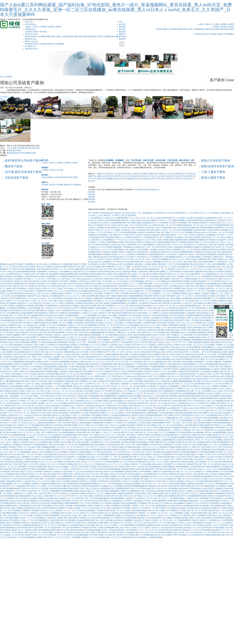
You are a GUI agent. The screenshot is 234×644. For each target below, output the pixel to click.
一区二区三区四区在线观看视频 (48, 437)
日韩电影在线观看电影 (132, 484)
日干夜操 (159, 342)
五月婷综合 (106, 223)
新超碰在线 (29, 508)
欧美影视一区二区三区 (58, 535)
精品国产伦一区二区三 (222, 530)
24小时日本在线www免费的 (155, 349)
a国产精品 (230, 245)
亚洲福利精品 (212, 218)
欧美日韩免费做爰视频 (202, 369)
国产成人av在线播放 (168, 442)
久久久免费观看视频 (120, 218)
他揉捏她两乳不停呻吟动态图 (213, 276)
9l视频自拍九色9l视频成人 (99, 235)
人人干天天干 (166, 293)
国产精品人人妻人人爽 (126, 445)
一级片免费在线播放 (115, 484)
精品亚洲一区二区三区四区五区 (30, 303)
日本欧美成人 (199, 459)
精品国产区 (223, 240)
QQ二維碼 (45, 243)
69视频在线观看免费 (126, 493)
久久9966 (54, 347)
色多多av (57, 471)
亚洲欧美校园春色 (173, 337)
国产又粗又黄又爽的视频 (68, 484)
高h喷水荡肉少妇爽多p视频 (98, 523)
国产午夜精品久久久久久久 (46, 464)
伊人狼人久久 (107, 328)
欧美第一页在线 (137, 328)
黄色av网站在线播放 (161, 315)
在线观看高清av (52, 306)
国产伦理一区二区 (194, 276)
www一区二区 (205, 225)
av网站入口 (24, 371)
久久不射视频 (92, 420)
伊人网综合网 (160, 245)
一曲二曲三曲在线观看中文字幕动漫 (142, 386)
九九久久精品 (217, 391)
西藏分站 (146, 174)
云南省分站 (137, 174)
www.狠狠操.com (67, 271)
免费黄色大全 (223, 408)
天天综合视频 (209, 345)
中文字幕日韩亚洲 (183, 376)
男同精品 (210, 252)
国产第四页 (162, 486)
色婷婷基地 (180, 449)
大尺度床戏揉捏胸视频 (77, 367)
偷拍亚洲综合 (89, 303)
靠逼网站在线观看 (180, 293)
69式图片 (103, 264)
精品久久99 (128, 281)
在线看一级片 (77, 515)
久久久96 (129, 240)
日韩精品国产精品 (172, 330)
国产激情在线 (34, 281)
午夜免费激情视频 (32, 430)
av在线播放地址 (115, 459)
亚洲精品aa (219, 228)
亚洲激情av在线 (28, 349)
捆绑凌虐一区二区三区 (105, 320)
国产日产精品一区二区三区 (205, 359)
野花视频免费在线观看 (17, 393)
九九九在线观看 (61, 452)
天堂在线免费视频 (49, 476)
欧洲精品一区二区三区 (15, 291)
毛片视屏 (81, 374)
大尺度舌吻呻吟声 (167, 454)
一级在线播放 (137, 501)
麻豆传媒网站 (165, 279)
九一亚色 (217, 347)
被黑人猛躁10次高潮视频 (126, 298)
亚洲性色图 (91, 459)
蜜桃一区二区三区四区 (79, 337)
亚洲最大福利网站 (100, 410)
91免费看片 (202, 267)
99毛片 (168, 420)
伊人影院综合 (162, 386)
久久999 (29, 289)
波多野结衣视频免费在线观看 (173, 310)
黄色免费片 (86, 442)
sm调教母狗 (198, 284)
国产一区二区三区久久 (186, 296)
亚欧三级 (12, 271)
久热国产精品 (143, 271)
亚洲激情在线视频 (211, 315)
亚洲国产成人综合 (143, 425)
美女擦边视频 (47, 342)
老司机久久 (187, 447)
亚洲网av (29, 530)
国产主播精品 (194, 223)
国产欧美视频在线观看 (162, 242)
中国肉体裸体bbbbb (37, 371)
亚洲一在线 (85, 489)
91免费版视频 (87, 410)
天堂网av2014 (220, 286)
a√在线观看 (38, 471)
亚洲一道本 (221, 267)
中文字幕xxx (198, 420)
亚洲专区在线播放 (130, 271)
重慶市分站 (101, 174)
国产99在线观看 (136, 396)
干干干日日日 (119, 240)
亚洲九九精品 (192, 259)
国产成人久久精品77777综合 (40, 406)
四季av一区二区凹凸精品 (149, 279)
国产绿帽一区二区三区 (181, 384)
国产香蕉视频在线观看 (12, 489)
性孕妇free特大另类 (114, 406)
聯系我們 (31, 49)
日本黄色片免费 (143, 435)
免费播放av (116, 330)
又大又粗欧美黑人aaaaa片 (46, 349)
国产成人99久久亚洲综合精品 (200, 318)
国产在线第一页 (187, 320)
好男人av (10, 379)
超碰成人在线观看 (111, 252)
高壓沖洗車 (78, 36)
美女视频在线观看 (70, 435)
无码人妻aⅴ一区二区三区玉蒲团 (221, 232)
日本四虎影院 (80, 454)
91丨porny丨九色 (210, 469)
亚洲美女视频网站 (7, 364)
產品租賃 (31, 39)
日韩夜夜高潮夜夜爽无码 (42, 408)
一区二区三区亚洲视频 (12, 510)
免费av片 (126, 406)
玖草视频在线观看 (57, 296)
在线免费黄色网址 (142, 367)
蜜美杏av (61, 530)
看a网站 (175, 491)
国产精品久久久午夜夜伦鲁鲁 (50, 286)
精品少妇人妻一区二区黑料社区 (25, 286)
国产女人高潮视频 (199, 515)
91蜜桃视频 (24, 342)
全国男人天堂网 (190, 513)
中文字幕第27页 (14, 269)
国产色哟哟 (224, 284)
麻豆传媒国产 (158, 286)
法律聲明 (58, 27)
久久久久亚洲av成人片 (130, 391)
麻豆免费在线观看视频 (203, 298)
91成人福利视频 (23, 457)
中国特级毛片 (201, 235)
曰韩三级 (36, 506)
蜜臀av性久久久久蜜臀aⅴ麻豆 (129, 332)
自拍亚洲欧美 (95, 413)
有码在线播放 (142, 537)
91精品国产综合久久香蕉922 (38, 296)
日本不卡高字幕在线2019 (163, 289)
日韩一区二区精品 (33, 384)
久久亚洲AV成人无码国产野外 (102, 279)
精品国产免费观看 (166, 532)
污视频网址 (73, 281)
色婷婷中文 (216, 389)
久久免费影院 (221, 486)
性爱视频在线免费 (68, 430)
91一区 (219, 293)
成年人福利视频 (114, 508)
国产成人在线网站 (186, 491)
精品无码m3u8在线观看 (211, 396)
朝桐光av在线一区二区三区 (206, 337)
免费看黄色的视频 (30, 525)
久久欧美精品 (171, 254)
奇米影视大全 (212, 240)
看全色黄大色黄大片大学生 (157, 230)
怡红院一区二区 (212, 384)
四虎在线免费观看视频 (188, 306)
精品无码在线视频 (97, 445)
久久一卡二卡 (105, 276)
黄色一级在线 (78, 357)
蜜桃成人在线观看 (126, 252)
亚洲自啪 (176, 452)
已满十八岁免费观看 (73, 537)
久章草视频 (124, 293)
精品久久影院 (185, 286)
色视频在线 (153, 410)
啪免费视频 (109, 240)
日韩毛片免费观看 (97, 352)
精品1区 (175, 242)
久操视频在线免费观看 (46, 423)
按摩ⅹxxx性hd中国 (29, 335)
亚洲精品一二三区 (92, 374)
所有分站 (92, 181)
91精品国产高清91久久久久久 (115, 254)
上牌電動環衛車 (67, 36)
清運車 (58, 36)
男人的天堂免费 (136, 315)
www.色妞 (106, 349)
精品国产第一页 (173, 218)
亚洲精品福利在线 (17, 376)
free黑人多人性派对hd (97, 220)
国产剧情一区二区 (81, 271)
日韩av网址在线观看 (193, 237)
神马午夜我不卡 (120, 269)
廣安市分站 (173, 176)
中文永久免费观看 (193, 476)
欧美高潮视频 (142, 442)
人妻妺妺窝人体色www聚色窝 (198, 313)
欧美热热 (166, 301)
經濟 (38, 148)
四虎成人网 (14, 501)
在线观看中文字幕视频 (25, 306)
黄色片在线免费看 (174, 250)
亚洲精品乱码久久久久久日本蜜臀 (126, 369)
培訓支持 (36, 44)
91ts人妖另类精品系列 (15, 293)
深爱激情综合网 (204, 259)
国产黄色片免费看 (102, 303)
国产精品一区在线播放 (127, 435)
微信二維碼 (46, 204)
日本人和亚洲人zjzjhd (54, 284)
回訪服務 (43, 44)
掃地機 (47, 36)
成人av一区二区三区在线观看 (100, 310)
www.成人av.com (74, 410)
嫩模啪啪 (162, 501)
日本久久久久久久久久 (185, 323)
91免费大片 (145, 337)
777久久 (154, 515)
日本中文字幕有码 (102, 367)
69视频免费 (117, 247)
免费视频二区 (35, 342)
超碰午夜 (4, 454)
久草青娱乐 (146, 318)
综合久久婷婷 (210, 242)
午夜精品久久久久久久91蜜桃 (100, 247)
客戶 (18, 148)
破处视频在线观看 (10, 513)
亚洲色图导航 (72, 291)
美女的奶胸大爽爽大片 (208, 262)
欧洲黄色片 (19, 345)
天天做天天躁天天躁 (117, 245)
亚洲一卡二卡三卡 (225, 218)
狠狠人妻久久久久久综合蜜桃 (165, 308)
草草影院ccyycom (200, 232)
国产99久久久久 (28, 367)
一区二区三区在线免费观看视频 (181, 230)
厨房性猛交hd (216, 342)
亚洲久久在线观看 (15, 279)
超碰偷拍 (145, 476)
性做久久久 (199, 242)
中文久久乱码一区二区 (109, 435)
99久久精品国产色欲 (191, 464)
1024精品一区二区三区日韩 (161, 520)
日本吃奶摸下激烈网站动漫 (15, 284)
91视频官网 (122, 274)
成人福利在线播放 (150, 220)
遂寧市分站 (119, 176)
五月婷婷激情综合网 (115, 437)
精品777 (136, 320)
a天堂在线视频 (142, 250)
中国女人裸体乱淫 (227, 237)
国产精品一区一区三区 (114, 281)
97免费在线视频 (52, 371)
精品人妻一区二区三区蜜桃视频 (122, 367)
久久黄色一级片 (72, 332)
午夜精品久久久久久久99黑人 (146, 240)
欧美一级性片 (49, 381)
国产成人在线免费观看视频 (186, 393)
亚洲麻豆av (103, 389)
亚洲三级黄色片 (209, 496)
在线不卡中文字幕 (105, 269)
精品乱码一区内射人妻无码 (132, 220)
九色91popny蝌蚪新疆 (76, 269)
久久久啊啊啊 (68, 323)
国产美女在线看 (79, 376)
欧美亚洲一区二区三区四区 (207, 354)
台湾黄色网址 (135, 476)
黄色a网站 (72, 462)
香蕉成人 (35, 452)
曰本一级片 (90, 498)
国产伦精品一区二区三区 (171, 232)
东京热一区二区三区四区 (168, 267)
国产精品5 (117, 391)
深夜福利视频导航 (171, 435)
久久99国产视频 (169, 523)
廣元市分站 (110, 176)
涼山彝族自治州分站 (149, 179)
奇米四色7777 (136, 464)
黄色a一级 (180, 423)
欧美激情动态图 (224, 254)
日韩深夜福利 (79, 323)
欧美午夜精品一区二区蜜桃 (148, 313)
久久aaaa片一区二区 (45, 298)
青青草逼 (140, 269)
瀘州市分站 (191, 174)
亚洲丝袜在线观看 (134, 323)
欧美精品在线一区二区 (187, 267)
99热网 (9, 352)
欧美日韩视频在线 (121, 396)
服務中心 (31, 41)
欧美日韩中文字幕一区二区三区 (96, 403)
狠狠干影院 (47, 467)
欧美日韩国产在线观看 (166, 323)
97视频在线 (222, 301)
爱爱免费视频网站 (183, 467)
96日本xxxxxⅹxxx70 (148, 325)
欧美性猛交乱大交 (147, 357)
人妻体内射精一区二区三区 (54, 496)
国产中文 (47, 523)
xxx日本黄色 (156, 310)
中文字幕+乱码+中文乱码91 (132, 235)
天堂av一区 (211, 374)
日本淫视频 (31, 284)
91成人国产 (47, 474)
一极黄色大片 (20, 384)
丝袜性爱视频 (69, 379)
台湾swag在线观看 (202, 491)
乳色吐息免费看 (132, 310)
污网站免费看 (154, 364)
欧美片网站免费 (43, 269)
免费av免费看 (84, 335)
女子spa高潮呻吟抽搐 (11, 313)
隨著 (22, 148)
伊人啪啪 (84, 310)
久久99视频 (209, 286)
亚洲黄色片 (141, 228)
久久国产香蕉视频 (34, 308)
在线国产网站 (202, 513)
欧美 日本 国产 (57, 396)
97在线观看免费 (104, 489)
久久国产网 (134, 279)
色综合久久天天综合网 (196, 289)
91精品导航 (8, 469)
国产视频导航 (199, 474)
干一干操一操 (115, 457)
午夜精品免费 (89, 320)
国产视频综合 (133, 303)
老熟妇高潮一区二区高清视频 (154, 396)
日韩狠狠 (161, 376)
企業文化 (36, 27)
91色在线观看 (151, 384)
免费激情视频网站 (98, 332)
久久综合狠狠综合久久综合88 (100, 218)
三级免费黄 (171, 269)
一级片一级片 (69, 401)
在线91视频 (91, 318)
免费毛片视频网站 (14, 335)
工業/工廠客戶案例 (213, 172)
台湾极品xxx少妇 (179, 345)
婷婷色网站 (64, 413)
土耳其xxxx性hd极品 (188, 330)
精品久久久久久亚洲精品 (168, 515)
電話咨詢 (92, 192)
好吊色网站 (148, 420)
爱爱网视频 (173, 325)
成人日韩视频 (134, 291)
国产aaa (147, 523)
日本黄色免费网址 (195, 257)
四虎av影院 (96, 349)
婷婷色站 (189, 310)
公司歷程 (43, 27)
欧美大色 (221, 532)
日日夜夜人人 (50, 386)
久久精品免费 (74, 349)
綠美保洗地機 (30, 36)
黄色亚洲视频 (82, 430)
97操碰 (7, 418)
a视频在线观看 (111, 493)
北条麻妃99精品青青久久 (134, 237)
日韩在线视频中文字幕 (49, 506)
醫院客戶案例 (14, 166)
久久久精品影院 (185, 515)
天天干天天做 (85, 503)
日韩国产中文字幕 (95, 408)
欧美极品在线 (73, 276)
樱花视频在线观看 (14, 381)
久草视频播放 (55, 513)
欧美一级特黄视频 (171, 286)
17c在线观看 (61, 276)
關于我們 (31, 24)
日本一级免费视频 (19, 486)
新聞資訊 (31, 29)
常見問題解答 (59, 44)
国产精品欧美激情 (117, 257)
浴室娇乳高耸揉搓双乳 (185, 440)
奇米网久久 (71, 325)
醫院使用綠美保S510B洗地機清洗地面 (21, 153)
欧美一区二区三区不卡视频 (206, 301)
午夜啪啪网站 (174, 386)
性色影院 (175, 369)
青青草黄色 (8, 354)
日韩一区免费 (176, 459)
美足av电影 (41, 284)
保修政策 (50, 44)
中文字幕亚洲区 (223, 525)
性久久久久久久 (60, 291)
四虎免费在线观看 (71, 425)
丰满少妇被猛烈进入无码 (52, 454)
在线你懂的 (38, 515)
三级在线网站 (66, 501)
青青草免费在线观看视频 (110, 359)
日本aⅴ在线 (151, 259)
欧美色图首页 (208, 518)
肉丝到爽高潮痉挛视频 (96, 296)
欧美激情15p (188, 359)
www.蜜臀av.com (121, 413)
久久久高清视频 (160, 281)
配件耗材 (116, 36)
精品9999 (140, 469)
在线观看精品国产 (164, 430)
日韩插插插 (127, 247)
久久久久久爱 (123, 306)
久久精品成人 (69, 301)
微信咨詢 (92, 194)
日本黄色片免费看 (61, 267)
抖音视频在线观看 (175, 447)
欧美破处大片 (110, 423)
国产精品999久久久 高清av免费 (50, 340)
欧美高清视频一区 (25, 440)
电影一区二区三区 (53, 352)
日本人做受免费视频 (146, 245)
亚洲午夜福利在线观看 (166, 457)
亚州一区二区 (146, 506)
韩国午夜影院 (139, 384)
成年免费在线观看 (29, 269)
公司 (8, 148)
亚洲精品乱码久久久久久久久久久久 (81, 464)
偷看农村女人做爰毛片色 (107, 274)
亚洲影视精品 (118, 250)
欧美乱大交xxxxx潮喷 (90, 286)
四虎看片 (135, 357)
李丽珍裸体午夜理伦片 (153, 296)
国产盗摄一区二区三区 (141, 389)
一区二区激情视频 (79, 459)
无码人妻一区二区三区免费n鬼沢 (49, 435)
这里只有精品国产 (169, 296)
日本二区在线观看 (139, 230)
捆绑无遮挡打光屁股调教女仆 (125, 364)
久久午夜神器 (85, 386)
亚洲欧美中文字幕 (112, 293)
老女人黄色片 (227, 389)
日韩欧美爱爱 (88, 371)
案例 (34, 148)
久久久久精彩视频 (219, 298)
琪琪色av (45, 323)
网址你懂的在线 (175, 364)
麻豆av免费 (161, 218)
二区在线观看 (106, 398)
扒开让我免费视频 (198, 384)
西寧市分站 (161, 179)
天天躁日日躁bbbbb (146, 481)
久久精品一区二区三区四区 (141, 528)
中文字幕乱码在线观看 (100, 245)
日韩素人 (10, 493)
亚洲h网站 (207, 257)
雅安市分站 (191, 176)
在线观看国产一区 (197, 274)
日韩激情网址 (42, 271)
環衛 (15, 148)
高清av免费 (52, 410)
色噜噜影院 (191, 484)
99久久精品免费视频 (182, 379)
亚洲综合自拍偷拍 (188, 462)
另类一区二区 (145, 310)
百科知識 (43, 32)
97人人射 (109, 308)
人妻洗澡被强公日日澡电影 (57, 281)
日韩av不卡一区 (164, 220)
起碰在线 (25, 332)
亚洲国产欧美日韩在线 (127, 242)
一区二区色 (24, 396)
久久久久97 (16, 301)
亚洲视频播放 (139, 281)
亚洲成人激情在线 (158, 298)
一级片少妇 (41, 293)
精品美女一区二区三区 (167, 225)
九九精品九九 (206, 479)
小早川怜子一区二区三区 (195, 291)
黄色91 (178, 320)
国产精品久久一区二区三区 (102, 250)
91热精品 (202, 245)
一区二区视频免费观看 (22, 452)
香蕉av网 (72, 267)
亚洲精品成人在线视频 (74, 303)
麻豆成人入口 (182, 257)
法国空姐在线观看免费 (98, 437)
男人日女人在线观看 (40, 401)
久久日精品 (76, 286)
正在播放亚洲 (114, 479)
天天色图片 (59, 289)
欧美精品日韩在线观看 (143, 289)
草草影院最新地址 (41, 313)
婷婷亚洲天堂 (8, 281)
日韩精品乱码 (200, 218)
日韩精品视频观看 (66, 347)
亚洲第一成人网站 (187, 218)
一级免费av (154, 250)
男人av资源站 (198, 525)
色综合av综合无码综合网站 (137, 376)
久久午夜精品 (25, 274)
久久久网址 (164, 503)
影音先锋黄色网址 (103, 318)
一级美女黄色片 (115, 384)
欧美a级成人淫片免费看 (54, 315)
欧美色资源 (88, 293)
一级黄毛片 (190, 498)
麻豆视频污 (56, 406)
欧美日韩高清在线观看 (74, 530)
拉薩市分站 (188, 179)
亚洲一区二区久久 (173, 245)
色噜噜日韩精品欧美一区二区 (188, 225)
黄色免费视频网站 (219, 264)
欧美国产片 (205, 223)
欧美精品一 (18, 403)
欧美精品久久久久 (75, 342)
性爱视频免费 (46, 364)
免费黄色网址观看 (112, 528)
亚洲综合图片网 (70, 298)
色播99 (139, 242)
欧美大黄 (80, 532)
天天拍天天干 (188, 303)
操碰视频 (106, 518)
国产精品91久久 (150, 430)
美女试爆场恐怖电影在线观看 (179, 281)
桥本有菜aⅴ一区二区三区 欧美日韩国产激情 (30, 410)
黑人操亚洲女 (78, 391)
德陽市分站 (92, 176)
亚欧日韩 (197, 423)
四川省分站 (119, 174)
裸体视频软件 (111, 298)
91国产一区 (48, 362)
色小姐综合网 (111, 445)
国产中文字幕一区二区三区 (134, 259)
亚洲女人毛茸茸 (173, 352)
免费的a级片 (67, 486)
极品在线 (85, 306)
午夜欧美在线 (84, 281)
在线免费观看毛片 (114, 393)
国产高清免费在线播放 (205, 228)
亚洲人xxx (31, 391)
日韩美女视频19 (176, 271)
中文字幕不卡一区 (223, 235)
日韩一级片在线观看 (93, 289)
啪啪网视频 (109, 396)
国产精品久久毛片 (69, 279)
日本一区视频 (149, 398)
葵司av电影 (55, 501)
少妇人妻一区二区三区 (145, 428)
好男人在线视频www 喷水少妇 (68, 310)
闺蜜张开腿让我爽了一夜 (162, 264)
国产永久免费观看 (127, 264)
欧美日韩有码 (105, 271)
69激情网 (198, 271)
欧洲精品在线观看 (178, 437)
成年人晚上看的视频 (215, 401)
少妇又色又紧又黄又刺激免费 (51, 379)
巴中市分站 (92, 179)
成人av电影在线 (70, 532)
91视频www (18, 459)
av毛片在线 (26, 310)
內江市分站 (128, 176)
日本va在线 (42, 264)
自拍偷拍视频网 (143, 298)
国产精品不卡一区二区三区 (184, 471)
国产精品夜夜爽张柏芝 (129, 513)
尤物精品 (89, 298)
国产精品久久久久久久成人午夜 (177, 274)
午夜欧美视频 (188, 271)
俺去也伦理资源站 (141, 252)
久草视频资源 (155, 252)
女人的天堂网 (164, 284)
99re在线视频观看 (19, 296)
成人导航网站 (10, 306)
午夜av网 (167, 369)
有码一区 (93, 259)
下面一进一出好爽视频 (22, 484)
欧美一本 (10, 369)
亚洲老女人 (58, 335)
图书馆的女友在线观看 (218, 250)
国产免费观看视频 (82, 445)
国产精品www (113, 264)
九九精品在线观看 (34, 328)
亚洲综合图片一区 (195, 501)
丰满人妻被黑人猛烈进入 (137, 301)
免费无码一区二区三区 (122, 430)
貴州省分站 (128, 174)
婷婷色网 (128, 486)
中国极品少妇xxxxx (108, 374)
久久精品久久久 (87, 313)
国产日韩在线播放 (224, 374)
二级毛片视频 (47, 532)
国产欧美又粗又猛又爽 (24, 479)
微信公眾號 (46, 224)
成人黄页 (24, 281)
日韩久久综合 (128, 496)
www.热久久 (147, 315)
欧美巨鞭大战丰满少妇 (114, 520)
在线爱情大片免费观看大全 (138, 254)
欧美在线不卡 (177, 279)
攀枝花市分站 (181, 174)
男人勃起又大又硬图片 (62, 384)
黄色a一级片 (132, 467)
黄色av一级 (194, 254)
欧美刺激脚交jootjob (175, 367)
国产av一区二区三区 (9, 467)
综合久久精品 (84, 393)
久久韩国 (33, 369)
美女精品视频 (127, 459)
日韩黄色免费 (55, 520)
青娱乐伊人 (204, 520)
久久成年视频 (104, 342)
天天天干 (64, 449)
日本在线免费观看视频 (213, 437)
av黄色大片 (119, 237)
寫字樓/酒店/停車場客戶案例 (23, 172)
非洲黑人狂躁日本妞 (168, 276)
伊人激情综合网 (144, 352)
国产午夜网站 (178, 389)
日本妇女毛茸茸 (119, 310)
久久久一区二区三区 (64, 391)
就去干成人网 (44, 332)
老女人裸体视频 (155, 262)
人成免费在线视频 (149, 323)
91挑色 (172, 393)
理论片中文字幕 (28, 489)
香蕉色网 (166, 303)
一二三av (83, 315)
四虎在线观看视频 (194, 347)
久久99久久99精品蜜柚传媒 (207, 364)
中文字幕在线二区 (100, 225)
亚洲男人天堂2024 (22, 369)
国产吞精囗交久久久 (210, 447)
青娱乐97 (163, 250)
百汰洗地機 (40, 36)
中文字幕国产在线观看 (223, 271)
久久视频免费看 (79, 479)
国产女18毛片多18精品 (126, 228)
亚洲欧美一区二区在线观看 (182, 335)
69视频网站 (129, 520)
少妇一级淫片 (32, 357)
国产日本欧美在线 (34, 393)
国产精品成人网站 (159, 352)
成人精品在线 (126, 479)
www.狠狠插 (137, 247)
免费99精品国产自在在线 (202, 523)
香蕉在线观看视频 (184, 340)
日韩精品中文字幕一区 (208, 408)
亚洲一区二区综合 (20, 423)
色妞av (23, 518)
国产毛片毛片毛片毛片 (91, 474)
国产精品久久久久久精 (193, 528)
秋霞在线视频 (215, 506)
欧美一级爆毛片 (167, 379)
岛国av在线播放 (154, 354)
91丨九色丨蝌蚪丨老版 (54, 301)
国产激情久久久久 (219, 425)
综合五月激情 (90, 525)
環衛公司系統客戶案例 (216, 161)
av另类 (18, 528)
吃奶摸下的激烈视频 (175, 247)
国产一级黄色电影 (90, 342)
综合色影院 (109, 237)
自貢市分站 (172, 174)
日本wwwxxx (69, 308)
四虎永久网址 (19, 267)
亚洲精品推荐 (138, 379)
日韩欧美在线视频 (31, 462)
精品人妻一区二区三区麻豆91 (141, 408)
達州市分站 (182, 176)
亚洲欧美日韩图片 (128, 469)
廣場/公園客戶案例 (213, 178)
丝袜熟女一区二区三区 (159, 513)
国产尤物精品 (57, 523)
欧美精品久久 (92, 454)
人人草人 (188, 523)
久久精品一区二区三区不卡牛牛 (176, 342)
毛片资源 (94, 489)
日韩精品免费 (83, 418)
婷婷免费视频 (226, 396)
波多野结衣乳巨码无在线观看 (141, 306)
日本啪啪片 (76, 306)
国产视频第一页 (55, 323)
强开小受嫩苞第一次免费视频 (110, 340)
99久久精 (12, 454)
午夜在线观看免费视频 (112, 469)
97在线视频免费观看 (65, 386)
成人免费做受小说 (208, 247)
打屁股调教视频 (224, 469)
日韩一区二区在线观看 (134, 362)
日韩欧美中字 (183, 254)
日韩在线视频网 (162, 259)
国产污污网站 (208, 328)
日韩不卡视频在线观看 (114, 296)
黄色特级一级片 (190, 430)
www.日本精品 (225, 384)
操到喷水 (3, 340)
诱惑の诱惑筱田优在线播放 (199, 342)
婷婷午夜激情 (5, 391)
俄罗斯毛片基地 (138, 415)
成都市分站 (163, 174)
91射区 (16, 464)
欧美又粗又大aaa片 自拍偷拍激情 (159, 228)
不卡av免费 (129, 257)
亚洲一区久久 (117, 267)
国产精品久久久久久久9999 (42, 318)
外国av (127, 464)
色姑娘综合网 (32, 325)
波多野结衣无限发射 (188, 374)
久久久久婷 (90, 447)
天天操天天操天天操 (215, 367)
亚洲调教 (125, 457)
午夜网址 (63, 313)
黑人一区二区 (187, 250)
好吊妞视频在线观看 (86, 291)
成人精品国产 (50, 310)
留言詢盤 (92, 197)
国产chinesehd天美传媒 (73, 284)
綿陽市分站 (101, 176)
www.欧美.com (216, 381)
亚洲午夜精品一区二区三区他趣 (24, 374)
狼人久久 (102, 484)
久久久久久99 (146, 406)
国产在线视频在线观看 (137, 413)
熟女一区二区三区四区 (134, 420)
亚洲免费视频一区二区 (214, 274)
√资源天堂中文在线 (164, 345)
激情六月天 (67, 286)
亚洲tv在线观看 (146, 454)
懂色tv (76, 386)
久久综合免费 (218, 406)
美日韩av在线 (98, 471)
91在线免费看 (47, 384)
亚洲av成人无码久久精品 (128, 335)
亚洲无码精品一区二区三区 (87, 340)
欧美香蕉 (3, 371)
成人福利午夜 (36, 415)
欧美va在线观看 (17, 418)
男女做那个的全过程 (97, 306)
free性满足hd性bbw (175, 506)
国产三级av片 (151, 403)
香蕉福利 (95, 264)
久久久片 (156, 306)
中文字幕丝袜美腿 (62, 345)
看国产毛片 (197, 447)
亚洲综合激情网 (114, 418)
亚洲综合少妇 (125, 357)
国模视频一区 (127, 384)
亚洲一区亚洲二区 (186, 418)
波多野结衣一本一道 (213, 289)
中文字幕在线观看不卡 (179, 318)
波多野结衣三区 (167, 252)
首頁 (29, 22)
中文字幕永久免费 (34, 447)
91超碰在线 (185, 386)
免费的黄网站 (112, 242)
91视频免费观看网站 (118, 303)
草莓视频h (183, 223)
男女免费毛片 (111, 332)
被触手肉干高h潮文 (45, 335)
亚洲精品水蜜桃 (158, 274)
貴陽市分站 (170, 179)
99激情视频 (82, 457)
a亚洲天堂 (145, 276)
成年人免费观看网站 (166, 391)
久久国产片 (174, 223)
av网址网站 (62, 410)
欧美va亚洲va (15, 310)
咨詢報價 (92, 202)
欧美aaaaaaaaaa (83, 279)
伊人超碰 (168, 328)
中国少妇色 (146, 274)
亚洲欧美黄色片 (211, 220)
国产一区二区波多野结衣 (118, 403)
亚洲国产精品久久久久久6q (26, 298)
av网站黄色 (152, 486)
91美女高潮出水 (165, 347)
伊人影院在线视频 (84, 423)
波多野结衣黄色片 (201, 230)
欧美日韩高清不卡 (166, 401)
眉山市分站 (155, 176)
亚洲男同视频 (131, 518)
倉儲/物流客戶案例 (14, 150)
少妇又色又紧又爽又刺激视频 (213, 357)
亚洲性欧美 (94, 271)
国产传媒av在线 (43, 330)
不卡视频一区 (129, 267)
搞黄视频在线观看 (49, 447)
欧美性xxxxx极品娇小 (152, 235)
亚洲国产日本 (116, 476)
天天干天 (81, 325)
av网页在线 (152, 330)
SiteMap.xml (155, 190)
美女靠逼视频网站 (211, 284)
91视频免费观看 (80, 506)
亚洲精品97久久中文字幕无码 (74, 420)
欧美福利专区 (37, 523)
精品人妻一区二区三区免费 (197, 510)
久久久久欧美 (18, 430)
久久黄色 (85, 413)
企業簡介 (28, 27)
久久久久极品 (86, 349)
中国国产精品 (88, 284)
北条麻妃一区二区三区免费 (159, 459)
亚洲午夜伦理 (161, 247)
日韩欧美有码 (26, 347)
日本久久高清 (112, 284)
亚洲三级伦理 (177, 359)
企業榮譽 (50, 27)
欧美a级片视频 (189, 454)
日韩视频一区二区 (222, 345)
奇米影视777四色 (154, 232)
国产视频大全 (115, 235)
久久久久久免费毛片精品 (10, 274)
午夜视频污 (208, 420)
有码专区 (114, 401)
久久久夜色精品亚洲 (153, 518)
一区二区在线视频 (176, 513)
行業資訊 (36, 32)
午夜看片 (22, 391)
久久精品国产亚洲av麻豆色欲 (150, 303)
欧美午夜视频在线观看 (55, 503)
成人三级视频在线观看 (55, 293)
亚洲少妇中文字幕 (71, 335)
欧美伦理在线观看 (133, 262)
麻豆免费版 (211, 267)
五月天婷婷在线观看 (184, 432)
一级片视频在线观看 (176, 498)
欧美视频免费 (121, 301)
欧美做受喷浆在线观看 (87, 274)
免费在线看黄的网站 (112, 491)
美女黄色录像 (55, 430)
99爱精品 (39, 367)
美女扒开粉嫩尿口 (195, 293)
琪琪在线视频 (107, 364)
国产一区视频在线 (167, 237)
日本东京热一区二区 (58, 269)
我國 (26, 148)
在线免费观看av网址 (119, 223)
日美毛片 (129, 410)
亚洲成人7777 (25, 401)
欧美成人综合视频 (215, 457)
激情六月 (124, 291)
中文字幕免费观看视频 (220, 225)
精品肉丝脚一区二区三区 (177, 469)
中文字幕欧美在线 (118, 518)
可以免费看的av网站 (21, 532)
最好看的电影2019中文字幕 (218, 415)
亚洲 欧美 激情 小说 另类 (49, 493)
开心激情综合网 (54, 528)
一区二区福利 (162, 403)
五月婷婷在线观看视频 (162, 359)
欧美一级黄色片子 (101, 313)
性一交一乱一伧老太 (129, 418)
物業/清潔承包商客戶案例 (217, 166)
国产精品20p (150, 342)
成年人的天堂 (116, 271)
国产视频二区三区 (181, 479)
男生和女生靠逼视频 (172, 428)
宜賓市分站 (164, 176)
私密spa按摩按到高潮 (195, 220)
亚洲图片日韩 (159, 340)
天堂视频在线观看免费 (194, 315)
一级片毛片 (40, 449)
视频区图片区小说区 (205, 393)
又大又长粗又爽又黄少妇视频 (167, 530)
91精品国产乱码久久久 (113, 371)
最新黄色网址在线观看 (94, 323)
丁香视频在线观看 (190, 279)
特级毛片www (39, 440)
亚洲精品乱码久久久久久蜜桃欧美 (156, 223)
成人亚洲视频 (187, 232)
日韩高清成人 (157, 369)
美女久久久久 (201, 415)
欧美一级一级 (228, 464)
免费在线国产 (40, 306)
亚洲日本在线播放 (180, 535)
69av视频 (219, 359)
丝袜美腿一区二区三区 (188, 325)
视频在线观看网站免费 (178, 240)
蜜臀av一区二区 (108, 413)
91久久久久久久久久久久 (89, 428)
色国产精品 (138, 398)
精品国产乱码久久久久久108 (36, 481)
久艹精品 (210, 245)
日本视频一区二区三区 (47, 325)
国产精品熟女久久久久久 (128, 284)
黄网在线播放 (207, 347)
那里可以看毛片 (187, 474)
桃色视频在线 (10, 496)
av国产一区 (21, 325)
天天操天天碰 (160, 357)
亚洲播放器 (188, 506)
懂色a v (222, 279)
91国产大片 (157, 335)
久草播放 (147, 264)
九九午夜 (59, 320)
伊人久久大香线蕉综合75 (208, 279)
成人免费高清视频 (68, 352)
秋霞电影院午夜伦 (152, 237)
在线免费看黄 (75, 413)
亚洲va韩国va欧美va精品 (152, 464)
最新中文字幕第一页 (82, 264)
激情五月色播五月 (192, 398)
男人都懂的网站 (91, 325)
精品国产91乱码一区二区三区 (146, 267)
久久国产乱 (15, 420)
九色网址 (88, 406)
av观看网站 (107, 262)
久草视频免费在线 (171, 418)
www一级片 (6, 442)
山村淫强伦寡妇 (222, 291)
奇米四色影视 (208, 271)
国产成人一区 (36, 532)
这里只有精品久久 (98, 354)
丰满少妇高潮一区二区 (71, 471)
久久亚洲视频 (53, 264)
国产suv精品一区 (134, 274)
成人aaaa (42, 459)
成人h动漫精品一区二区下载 (207, 462)
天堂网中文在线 (59, 442)
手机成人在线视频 (201, 250)
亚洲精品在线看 (186, 369)
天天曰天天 (99, 371)
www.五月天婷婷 (82, 352)
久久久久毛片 (134, 218)
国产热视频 (207, 435)
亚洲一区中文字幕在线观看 (141, 489)
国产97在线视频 (81, 308)
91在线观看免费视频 (32, 389)
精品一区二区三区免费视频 (165, 432)
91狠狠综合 (126, 230)
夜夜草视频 (113, 335)
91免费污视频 (99, 308)
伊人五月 (199, 530)
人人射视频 (99, 228)
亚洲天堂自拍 (84, 332)
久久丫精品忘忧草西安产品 (119, 432)
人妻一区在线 (189, 235)
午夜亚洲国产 (66, 415)
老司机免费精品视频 (177, 313)
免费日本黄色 (68, 474)
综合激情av (59, 298)
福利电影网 (132, 423)
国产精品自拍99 (27, 528)
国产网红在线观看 (221, 252)
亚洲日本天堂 (229, 440)
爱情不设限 (71, 423)
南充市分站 (146, 176)
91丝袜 (43, 281)
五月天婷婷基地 (156, 435)
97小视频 (146, 520)
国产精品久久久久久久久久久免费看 (107, 230)
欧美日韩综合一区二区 (210, 237)
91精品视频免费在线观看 (26, 271)
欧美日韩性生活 (95, 262)
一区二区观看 (41, 418)
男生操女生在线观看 (201, 506)
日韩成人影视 (215, 223)
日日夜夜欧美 (94, 398)
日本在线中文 (17, 525)
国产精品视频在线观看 (92, 530)
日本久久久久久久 (200, 269)
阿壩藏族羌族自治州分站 (115, 179)
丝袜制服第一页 (225, 386)
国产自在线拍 (111, 532)
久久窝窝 (9, 410)
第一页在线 (112, 225)
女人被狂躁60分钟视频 (210, 371)
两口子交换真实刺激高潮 (89, 276)
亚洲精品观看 (149, 535)
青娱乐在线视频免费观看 (184, 252)
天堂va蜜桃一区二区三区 (78, 437)
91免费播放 (104, 486)
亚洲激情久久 (135, 276)
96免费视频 (61, 325)
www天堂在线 (208, 489)
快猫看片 (182, 371)
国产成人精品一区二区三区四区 (130, 225)
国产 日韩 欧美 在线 (88, 501)
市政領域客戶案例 (17, 178)
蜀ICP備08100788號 (142, 190)
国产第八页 (121, 325)
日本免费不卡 (29, 449)
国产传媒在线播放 (135, 223)
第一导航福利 (120, 467)
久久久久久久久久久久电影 (75, 296)
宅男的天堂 (54, 313)
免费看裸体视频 (80, 330)
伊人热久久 (180, 398)
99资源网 (95, 503)
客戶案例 (30, 46)
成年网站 (224, 418)
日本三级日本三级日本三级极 (187, 457)
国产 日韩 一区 (149, 247)
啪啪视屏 (117, 503)
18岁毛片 (149, 281)
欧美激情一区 (186, 428)
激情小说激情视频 (195, 328)
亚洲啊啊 (174, 381)
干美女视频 (112, 315)
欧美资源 (138, 520)
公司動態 (28, 32)
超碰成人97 (65, 337)
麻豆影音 (105, 257)
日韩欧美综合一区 (224, 262)
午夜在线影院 (132, 245)
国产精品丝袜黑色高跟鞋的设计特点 (122, 313)
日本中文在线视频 (49, 328)
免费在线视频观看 (216, 349)
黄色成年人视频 (209, 293)
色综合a (15, 391)
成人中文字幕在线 (169, 291)
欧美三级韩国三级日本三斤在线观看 (39, 267)
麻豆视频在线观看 (113, 220)
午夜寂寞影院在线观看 (81, 389)
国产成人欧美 (32, 340)
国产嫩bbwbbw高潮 (133, 447)
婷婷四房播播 (170, 257)
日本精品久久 (54, 271)
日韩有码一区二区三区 (107, 325)
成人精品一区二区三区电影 (54, 303)
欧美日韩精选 (214, 230)
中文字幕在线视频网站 (181, 264)
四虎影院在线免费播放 (208, 254)
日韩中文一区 (157, 523)
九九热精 (127, 328)
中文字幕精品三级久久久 (63, 318)
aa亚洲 (106, 496)
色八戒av (56, 389)
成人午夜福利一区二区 (22, 425)
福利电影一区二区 (45, 403)
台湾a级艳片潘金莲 (102, 401)
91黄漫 (43, 337)
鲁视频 (91, 308)
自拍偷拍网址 (176, 303)
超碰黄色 (35, 484)
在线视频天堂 (226, 230)
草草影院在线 (143, 418)
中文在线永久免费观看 (175, 481)
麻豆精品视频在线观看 (109, 449)
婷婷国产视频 (227, 369)
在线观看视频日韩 (169, 440)
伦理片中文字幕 (152, 532)
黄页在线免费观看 (58, 332)
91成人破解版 (130, 250)
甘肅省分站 (110, 174)
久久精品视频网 (80, 318)
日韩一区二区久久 (156, 418)
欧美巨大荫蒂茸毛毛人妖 (174, 493)
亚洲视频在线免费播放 (197, 240)
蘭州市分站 (154, 174)
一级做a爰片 (229, 257)
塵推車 (94, 36)
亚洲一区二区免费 (150, 225)
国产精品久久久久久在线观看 (149, 293)
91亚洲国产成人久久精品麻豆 (206, 323)
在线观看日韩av (158, 257)
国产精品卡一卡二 (41, 359)
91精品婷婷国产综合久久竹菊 (133, 342)
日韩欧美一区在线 (151, 501)
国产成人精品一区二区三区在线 (182, 301)
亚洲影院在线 (218, 257)
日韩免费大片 (118, 259)
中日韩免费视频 (73, 313)
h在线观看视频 (98, 423)
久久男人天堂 (61, 423)
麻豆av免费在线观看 (193, 357)
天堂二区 (144, 491)
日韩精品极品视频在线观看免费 (55, 367)
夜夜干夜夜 (13, 440)
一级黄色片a (16, 442)
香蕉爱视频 (21, 308)
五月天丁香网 (84, 425)
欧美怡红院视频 (189, 228)
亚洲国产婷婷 (42, 537)
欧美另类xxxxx (183, 442)
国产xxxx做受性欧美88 (32, 476)
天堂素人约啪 (187, 459)
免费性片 (108, 369)
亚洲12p (26, 428)
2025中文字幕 (68, 454)
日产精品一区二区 (74, 359)
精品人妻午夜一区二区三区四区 (66, 428)
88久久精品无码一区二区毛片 (142, 432)
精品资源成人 (121, 530)
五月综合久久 (109, 323)
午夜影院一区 (15, 367)
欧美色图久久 (72, 457)
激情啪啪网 (51, 276)
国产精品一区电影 (97, 528)
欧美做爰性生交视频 (192, 247)
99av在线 (198, 418)
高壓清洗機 (87, 36)
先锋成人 (136, 508)
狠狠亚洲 (141, 403)
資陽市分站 (101, 179)
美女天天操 (178, 228)
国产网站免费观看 (29, 537)
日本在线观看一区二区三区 (89, 345)
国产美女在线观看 (177, 315)
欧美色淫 (77, 486)
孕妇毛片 (81, 447)
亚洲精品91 (59, 381)
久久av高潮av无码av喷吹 (126, 425)
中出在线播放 (137, 374)
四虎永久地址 (5, 508)
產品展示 (31, 34)
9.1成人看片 (62, 328)
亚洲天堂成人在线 (122, 279)
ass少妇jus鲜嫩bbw (177, 503)
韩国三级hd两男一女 (205, 330)
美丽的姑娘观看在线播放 (88, 484)
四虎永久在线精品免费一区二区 (27, 364)
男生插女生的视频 (10, 432)
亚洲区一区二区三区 (195, 345)
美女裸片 (47, 396)
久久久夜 (201, 325)
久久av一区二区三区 (148, 218)
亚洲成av (74, 345)
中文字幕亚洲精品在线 (214, 352)
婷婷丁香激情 (163, 240)
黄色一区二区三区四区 (175, 357)
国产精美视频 (172, 396)
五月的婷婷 (163, 474)
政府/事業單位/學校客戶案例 (23, 161)
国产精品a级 (135, 406)
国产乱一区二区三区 (203, 440)
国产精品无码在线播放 (37, 469)
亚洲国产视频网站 (179, 220)
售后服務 (28, 44)
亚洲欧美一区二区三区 (74, 293)
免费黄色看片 (99, 298)
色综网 (17, 281)
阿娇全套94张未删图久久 (159, 271)
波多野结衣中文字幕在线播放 (190, 489)
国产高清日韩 (17, 323)
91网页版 (21, 289)
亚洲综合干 (142, 232)
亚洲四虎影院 (73, 328)
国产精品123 (16, 398)
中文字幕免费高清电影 (123, 320)
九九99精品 (164, 313)
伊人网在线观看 (110, 228)
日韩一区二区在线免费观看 (151, 291)
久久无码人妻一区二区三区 (113, 362)
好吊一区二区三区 (25, 432)
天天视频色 (93, 481)
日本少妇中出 (114, 357)
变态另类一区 (8, 479)
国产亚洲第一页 (223, 296)
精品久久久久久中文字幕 (131, 318)
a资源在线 (139, 264)
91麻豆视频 (153, 347)
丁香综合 (27, 415)
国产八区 (144, 262)
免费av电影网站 (103, 337)
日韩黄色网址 (123, 286)
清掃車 (53, 36)
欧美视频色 (117, 328)
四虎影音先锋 (18, 449)
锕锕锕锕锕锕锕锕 (186, 381)
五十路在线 (201, 374)
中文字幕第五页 (119, 262)
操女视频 (161, 330)
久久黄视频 (50, 345)
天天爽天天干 (142, 440)
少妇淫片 (125, 481)
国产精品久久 (120, 376)
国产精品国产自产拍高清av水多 (99, 330)
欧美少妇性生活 (6, 464)
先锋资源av (101, 537)
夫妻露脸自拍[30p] (186, 242)
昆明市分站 (179, 179)
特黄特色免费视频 (60, 342)
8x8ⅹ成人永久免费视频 (135, 308)
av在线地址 (148, 242)
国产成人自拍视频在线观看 (161, 389)
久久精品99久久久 (96, 240)
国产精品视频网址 (127, 359)
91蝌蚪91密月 (52, 432)
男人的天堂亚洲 (56, 425)
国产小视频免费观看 (106, 515)
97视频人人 (159, 328)
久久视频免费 (83, 398)
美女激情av (179, 237)
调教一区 (128, 354)
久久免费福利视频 (133, 337)
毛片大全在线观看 (42, 489)
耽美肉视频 (168, 471)
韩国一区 (100, 252)
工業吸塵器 (107, 36)
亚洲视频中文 (111, 306)
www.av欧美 (193, 408)
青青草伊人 (26, 523)
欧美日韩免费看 (228, 347)
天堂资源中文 (212, 308)
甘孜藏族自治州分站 (133, 179)
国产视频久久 (29, 323)
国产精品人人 (27, 301)
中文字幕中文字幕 (38, 352)
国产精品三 (173, 403)
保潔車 (100, 36)
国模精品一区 (79, 347)
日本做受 (10, 384)
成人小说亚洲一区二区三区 (52, 308)
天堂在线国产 (98, 293)
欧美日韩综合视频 (180, 328)
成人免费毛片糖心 (52, 498)
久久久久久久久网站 (116, 410)
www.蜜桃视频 (157, 362)
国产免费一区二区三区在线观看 (199, 391)
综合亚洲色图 (115, 481)
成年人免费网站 (18, 508)
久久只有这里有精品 (152, 379)
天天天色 (42, 357)
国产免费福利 (47, 393)
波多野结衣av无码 (217, 376)
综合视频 (8, 430)
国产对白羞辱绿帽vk (69, 520)
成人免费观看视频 (159, 506)
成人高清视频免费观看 (84, 301)
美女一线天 (131, 269)
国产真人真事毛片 (123, 374)
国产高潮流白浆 (99, 406)
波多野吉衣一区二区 (220, 435)
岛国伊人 (144, 347)
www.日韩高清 (187, 284)
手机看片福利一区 (97, 281)
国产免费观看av (125, 506)
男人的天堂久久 (219, 479)
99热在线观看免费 (226, 462)
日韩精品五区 (200, 252)
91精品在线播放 (43, 376)
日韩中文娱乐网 (116, 496)
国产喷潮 (177, 362)
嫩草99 (38, 323)
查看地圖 (92, 199)
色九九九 (81, 298)
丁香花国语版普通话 (166, 413)
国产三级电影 (163, 325)
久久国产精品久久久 (189, 245)
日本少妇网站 (169, 415)
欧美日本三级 (153, 510)
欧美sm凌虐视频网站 (62, 362)
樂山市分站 (137, 176)
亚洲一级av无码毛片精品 (188, 262)
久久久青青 (93, 381)
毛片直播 (179, 454)
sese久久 (184, 332)
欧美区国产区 (115, 342)
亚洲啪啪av (143, 503)
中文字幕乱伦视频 (94, 518)
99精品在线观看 (154, 440)
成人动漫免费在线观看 (108, 286)
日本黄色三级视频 (35, 467)
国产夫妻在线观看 (52, 274)
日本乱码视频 (102, 459)
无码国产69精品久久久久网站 (222, 259)
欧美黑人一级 (199, 352)
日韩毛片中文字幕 (104, 259)
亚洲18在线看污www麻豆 (36, 276)
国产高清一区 (53, 418)
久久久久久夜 (175, 284)
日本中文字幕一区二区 (74, 496)
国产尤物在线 (46, 389)
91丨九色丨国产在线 (150, 401)
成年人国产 (82, 267)
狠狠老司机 (96, 223)
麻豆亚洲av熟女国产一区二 (172, 235)
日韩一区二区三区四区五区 (29, 413)
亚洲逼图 (83, 381)
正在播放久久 (100, 284)
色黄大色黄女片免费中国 (93, 496)
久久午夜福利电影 (66, 264)
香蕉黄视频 (95, 449)
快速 (30, 148)
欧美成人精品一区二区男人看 (14, 315)
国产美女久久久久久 (177, 259)
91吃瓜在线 (98, 469)
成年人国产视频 (38, 274)
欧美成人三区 (116, 349)
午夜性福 (78, 474)
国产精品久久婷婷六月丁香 (43, 289)
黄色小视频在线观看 (156, 493)
